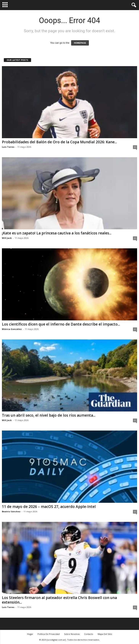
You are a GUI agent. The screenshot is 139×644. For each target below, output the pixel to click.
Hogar (30, 634)
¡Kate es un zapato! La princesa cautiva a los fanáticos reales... (57, 233)
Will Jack (7, 238)
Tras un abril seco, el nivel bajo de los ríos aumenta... (49, 415)
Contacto (89, 634)
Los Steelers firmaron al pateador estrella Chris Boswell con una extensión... (59, 600)
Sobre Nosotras (72, 634)
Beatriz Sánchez (11, 511)
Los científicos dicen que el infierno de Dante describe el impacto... (61, 324)
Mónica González (12, 329)
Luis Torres (8, 147)
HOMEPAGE (80, 43)
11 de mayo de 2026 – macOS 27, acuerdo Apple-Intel (49, 507)
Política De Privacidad (49, 634)
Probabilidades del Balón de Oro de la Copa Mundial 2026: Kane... (59, 142)
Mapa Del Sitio (105, 634)
